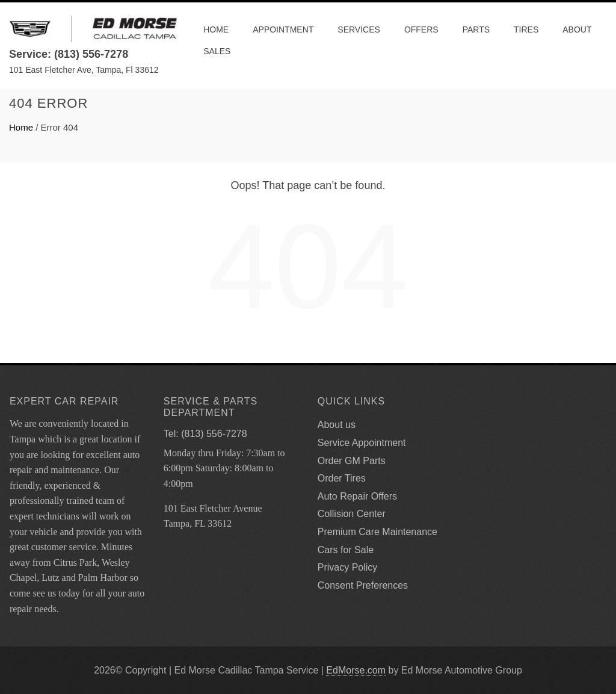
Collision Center (352, 514)
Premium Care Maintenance (377, 532)
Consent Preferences (363, 585)
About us (337, 425)
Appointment (283, 29)
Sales (217, 51)
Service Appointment (362, 443)
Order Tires (342, 478)
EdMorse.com (356, 670)
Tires (526, 29)
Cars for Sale (346, 550)
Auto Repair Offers (357, 496)
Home (216, 29)
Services (359, 29)
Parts (476, 29)
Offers (421, 29)
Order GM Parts (352, 461)
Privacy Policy (348, 567)
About (577, 29)
